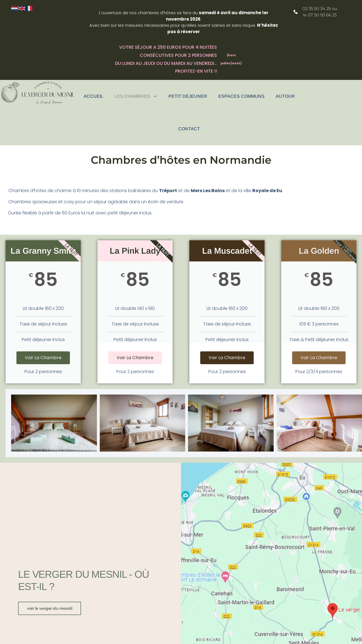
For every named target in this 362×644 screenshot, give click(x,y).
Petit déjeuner (188, 96)
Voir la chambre (43, 358)
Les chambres (136, 96)
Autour (285, 96)
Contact (189, 129)
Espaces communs (241, 96)
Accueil (93, 96)
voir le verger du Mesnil (50, 608)
